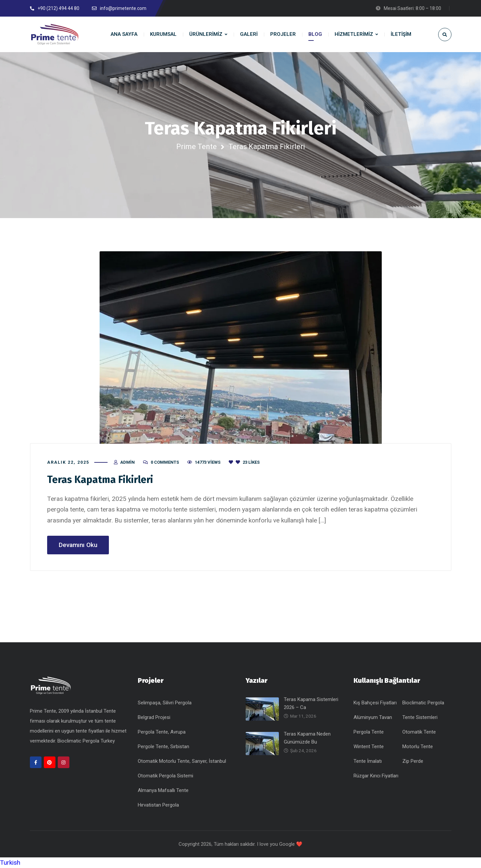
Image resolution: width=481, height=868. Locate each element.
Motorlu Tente (418, 747)
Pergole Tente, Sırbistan (163, 747)
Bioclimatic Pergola (423, 703)
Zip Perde (413, 761)
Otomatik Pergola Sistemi (165, 776)
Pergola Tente (369, 732)
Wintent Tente (369, 747)
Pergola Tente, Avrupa (162, 732)
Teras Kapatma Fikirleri (100, 480)
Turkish (10, 863)
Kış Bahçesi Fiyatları (375, 703)
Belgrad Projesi (154, 717)
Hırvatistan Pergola (158, 805)
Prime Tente (197, 147)
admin (127, 462)
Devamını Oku (78, 545)
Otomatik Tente (419, 732)
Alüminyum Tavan (373, 717)
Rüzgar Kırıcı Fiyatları (376, 776)
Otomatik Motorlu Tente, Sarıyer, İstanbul (182, 761)
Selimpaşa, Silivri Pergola (165, 703)
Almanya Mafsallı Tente (163, 790)
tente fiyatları (91, 731)
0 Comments (165, 462)
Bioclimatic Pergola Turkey (86, 741)
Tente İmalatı (368, 761)
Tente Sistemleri (420, 717)
